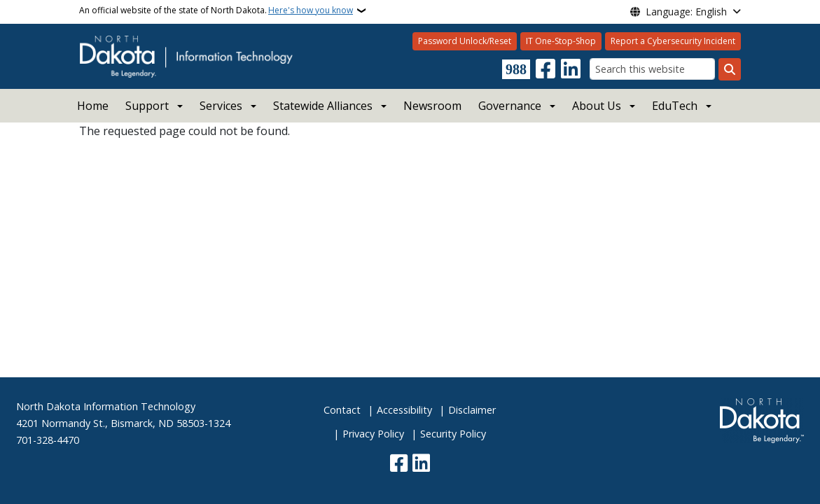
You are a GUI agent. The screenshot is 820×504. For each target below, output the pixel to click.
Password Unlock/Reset (465, 41)
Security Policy (453, 434)
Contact (342, 410)
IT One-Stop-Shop (561, 41)
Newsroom (432, 106)
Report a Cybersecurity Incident (673, 41)
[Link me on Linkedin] (571, 69)
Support (147, 106)
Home (93, 106)
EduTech (675, 106)
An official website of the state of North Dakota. (216, 10)
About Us (597, 106)
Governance (510, 106)
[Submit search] (730, 69)
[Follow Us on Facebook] (545, 69)
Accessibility (404, 410)
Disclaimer (472, 410)
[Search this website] (652, 69)
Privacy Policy (373, 434)
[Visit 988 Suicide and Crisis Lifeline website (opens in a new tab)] (516, 69)
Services (221, 106)
